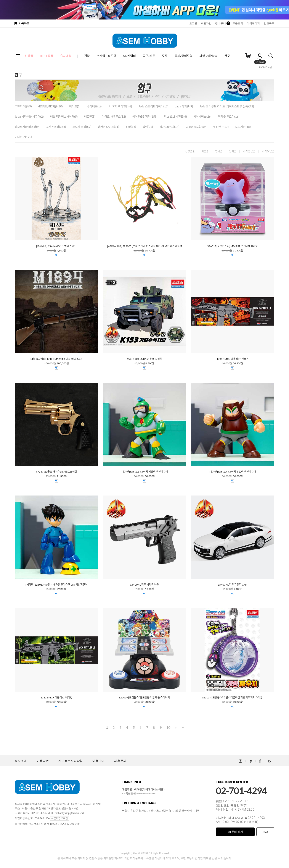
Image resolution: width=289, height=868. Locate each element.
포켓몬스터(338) (56, 127)
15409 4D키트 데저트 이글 (144, 585)
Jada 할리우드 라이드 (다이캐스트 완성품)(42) (227, 106)
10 (168, 727)
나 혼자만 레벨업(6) (120, 106)
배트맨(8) (90, 117)
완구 (227, 56)
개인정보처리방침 (71, 761)
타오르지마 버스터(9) (27, 127)
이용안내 (98, 761)
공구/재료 (149, 56)
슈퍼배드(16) (95, 106)
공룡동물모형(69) (196, 127)
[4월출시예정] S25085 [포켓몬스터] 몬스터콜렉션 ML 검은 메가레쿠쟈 (144, 246)
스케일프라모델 (107, 56)
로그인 (193, 23)
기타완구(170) (23, 137)
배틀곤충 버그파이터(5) (64, 117)
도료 (165, 56)
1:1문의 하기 (235, 832)
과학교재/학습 (208, 56)
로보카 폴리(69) (82, 127)
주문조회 (238, 23)
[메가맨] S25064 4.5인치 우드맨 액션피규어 (232, 472)
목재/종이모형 (184, 56)
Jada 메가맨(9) (184, 106)
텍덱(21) (148, 127)
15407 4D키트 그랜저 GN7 (233, 585)
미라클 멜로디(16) (229, 117)
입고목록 (269, 23)
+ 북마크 (24, 23)
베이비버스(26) (202, 117)
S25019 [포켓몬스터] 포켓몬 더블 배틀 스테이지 (144, 698)
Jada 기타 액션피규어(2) (29, 117)
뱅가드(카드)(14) (169, 127)
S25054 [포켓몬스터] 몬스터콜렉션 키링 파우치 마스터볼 (232, 698)
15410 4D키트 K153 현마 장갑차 (144, 359)
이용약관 (43, 761)
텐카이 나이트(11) (108, 127)
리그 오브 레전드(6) (175, 117)
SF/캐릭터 (130, 56)
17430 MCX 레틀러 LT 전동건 (233, 359)
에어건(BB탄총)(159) (145, 117)
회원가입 (206, 23)
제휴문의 (120, 761)
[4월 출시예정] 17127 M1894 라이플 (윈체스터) (56, 359)
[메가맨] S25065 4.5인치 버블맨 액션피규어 (144, 472)
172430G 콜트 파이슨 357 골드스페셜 (56, 472)
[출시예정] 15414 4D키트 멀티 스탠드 (56, 246)
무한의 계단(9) (23, 106)
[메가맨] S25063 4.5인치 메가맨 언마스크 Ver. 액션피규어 (56, 585)
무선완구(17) (221, 127)
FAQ (265, 832)
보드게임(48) (243, 127)
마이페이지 (253, 23)
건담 (87, 56)
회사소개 (21, 761)
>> (182, 728)
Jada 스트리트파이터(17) (153, 106)
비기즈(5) (75, 106)
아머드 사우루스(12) (114, 117)
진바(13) (131, 127)
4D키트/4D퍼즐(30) (51, 106)
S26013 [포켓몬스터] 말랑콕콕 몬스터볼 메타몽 (232, 246)
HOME (263, 67)
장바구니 (222, 23)
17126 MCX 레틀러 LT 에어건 (56, 698)
